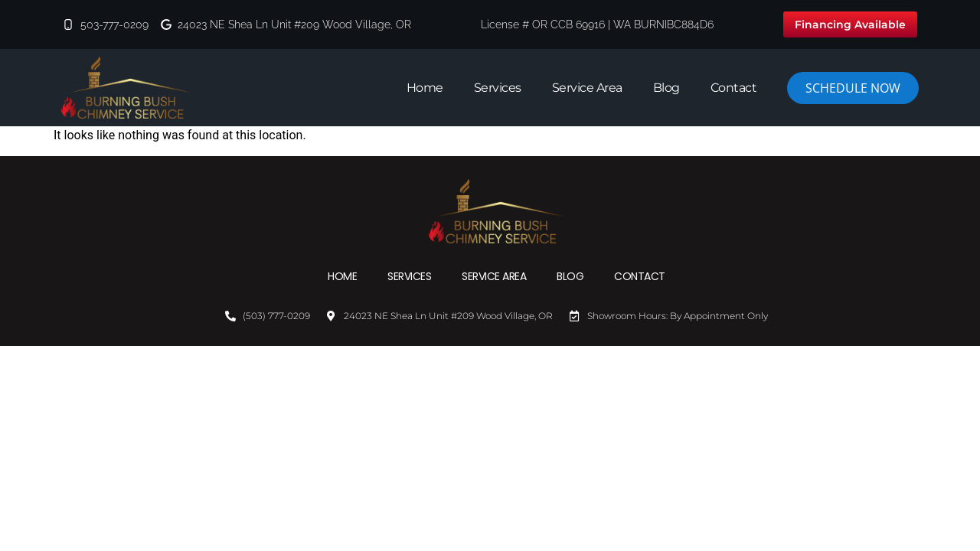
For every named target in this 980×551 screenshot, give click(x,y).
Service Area (587, 88)
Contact (734, 88)
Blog (666, 88)
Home (425, 88)
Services (498, 88)
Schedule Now (853, 88)
